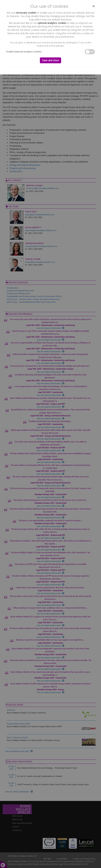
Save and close (50, 60)
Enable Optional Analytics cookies (24, 52)
